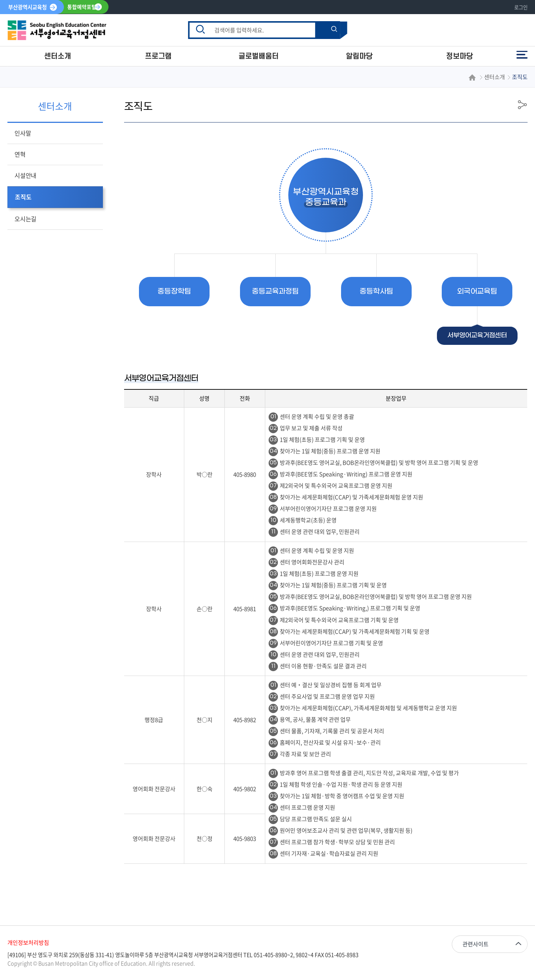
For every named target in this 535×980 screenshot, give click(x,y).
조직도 (23, 197)
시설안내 (25, 175)
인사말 (23, 133)
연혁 (20, 154)
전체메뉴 (522, 55)
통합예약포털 (82, 7)
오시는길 (25, 219)
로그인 (521, 7)
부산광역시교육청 (27, 7)
